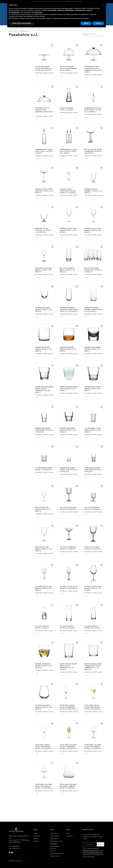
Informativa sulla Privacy (90, 851)
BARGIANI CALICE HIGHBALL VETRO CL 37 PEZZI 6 (93, 191)
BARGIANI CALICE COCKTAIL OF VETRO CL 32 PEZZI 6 (43, 230)
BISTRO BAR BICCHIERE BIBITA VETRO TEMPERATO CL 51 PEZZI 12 (68, 667)
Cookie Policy (55, 856)
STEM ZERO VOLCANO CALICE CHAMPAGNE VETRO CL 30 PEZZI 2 (68, 747)
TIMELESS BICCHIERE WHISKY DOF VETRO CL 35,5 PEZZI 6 (69, 470)
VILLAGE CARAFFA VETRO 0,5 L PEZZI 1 (67, 627)
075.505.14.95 (15, 846)
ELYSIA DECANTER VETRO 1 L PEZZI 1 (67, 109)
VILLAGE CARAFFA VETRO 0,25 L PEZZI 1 (93, 627)
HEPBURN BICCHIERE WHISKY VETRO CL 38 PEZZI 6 (43, 310)
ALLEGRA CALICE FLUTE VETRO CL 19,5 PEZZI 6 (69, 587)
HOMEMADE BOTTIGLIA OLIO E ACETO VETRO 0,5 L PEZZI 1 (68, 151)
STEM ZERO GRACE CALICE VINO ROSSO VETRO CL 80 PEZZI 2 (43, 747)
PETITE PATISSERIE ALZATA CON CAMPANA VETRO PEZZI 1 (68, 68)
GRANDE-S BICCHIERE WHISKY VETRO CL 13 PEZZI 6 (92, 349)
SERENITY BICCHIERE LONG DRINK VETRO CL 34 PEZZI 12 (44, 430)
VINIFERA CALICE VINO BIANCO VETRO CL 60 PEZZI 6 (43, 270)
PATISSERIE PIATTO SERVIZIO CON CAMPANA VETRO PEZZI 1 (44, 111)
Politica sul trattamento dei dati (93, 853)
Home (35, 833)
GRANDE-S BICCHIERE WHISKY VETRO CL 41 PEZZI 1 (92, 389)
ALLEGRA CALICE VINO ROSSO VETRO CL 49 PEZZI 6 (93, 588)
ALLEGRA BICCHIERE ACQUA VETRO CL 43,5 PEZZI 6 (44, 707)
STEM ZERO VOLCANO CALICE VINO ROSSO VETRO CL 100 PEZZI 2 (44, 786)
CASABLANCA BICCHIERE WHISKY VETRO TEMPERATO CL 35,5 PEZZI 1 (44, 390)
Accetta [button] (98, 23)
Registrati (54, 839)
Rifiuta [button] (86, 23)
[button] (103, 5)
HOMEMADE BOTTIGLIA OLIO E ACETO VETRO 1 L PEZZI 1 (44, 151)
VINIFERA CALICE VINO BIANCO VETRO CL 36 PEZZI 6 (93, 230)
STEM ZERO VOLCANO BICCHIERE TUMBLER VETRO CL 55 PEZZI (68, 786)
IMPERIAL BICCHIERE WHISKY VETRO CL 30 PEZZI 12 (43, 666)
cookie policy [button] (39, 12)
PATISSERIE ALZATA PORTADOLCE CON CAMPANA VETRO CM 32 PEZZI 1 (93, 69)
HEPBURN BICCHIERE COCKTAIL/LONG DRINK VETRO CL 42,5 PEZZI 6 (69, 310)
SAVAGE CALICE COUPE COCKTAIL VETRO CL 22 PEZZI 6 (44, 191)
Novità (36, 839)
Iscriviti (100, 844)
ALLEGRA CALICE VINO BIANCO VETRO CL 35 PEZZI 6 (44, 588)
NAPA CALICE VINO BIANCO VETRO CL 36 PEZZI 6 (43, 549)
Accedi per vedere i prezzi (44, 73)
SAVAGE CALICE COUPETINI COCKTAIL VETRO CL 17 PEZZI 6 (68, 191)
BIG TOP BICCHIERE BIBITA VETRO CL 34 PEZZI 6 (67, 270)
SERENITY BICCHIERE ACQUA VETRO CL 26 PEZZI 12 (68, 430)
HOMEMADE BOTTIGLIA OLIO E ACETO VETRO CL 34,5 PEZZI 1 (93, 110)
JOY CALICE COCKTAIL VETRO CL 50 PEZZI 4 (68, 508)
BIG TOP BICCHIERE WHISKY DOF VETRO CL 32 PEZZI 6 (93, 270)
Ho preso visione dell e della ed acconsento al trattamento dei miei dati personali (93, 853)
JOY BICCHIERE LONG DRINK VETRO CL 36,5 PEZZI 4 (93, 430)
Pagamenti (54, 844)
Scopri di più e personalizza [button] (22, 23)
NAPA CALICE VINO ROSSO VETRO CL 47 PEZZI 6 (43, 509)
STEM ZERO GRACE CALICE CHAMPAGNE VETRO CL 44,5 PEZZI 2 (69, 707)
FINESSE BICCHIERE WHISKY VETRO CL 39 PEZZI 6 (43, 349)
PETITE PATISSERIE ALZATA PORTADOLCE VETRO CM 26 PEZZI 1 (43, 68)
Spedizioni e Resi (56, 841)
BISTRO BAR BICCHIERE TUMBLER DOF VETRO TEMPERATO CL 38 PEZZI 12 (93, 667)
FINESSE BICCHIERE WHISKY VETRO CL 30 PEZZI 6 (68, 349)
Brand (36, 841)
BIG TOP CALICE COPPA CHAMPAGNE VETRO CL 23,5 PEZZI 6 (93, 151)
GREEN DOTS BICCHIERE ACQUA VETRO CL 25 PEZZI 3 (69, 389)
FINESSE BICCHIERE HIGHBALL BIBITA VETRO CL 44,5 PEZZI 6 (93, 310)
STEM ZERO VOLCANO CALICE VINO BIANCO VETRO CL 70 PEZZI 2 (93, 747)
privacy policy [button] (68, 8)
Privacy (53, 851)
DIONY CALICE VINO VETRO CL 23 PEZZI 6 (93, 548)
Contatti (70, 836)
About (69, 833)
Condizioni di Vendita (55, 847)
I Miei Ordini (54, 836)
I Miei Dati (54, 833)
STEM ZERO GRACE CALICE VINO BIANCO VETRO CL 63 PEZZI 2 (93, 707)
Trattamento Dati (57, 854)
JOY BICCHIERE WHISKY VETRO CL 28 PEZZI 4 (44, 469)
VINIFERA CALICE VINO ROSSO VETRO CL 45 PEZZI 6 (68, 230)
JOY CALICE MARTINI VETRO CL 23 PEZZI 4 (68, 548)
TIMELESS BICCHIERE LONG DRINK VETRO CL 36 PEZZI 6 (93, 470)
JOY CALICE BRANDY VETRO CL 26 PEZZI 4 (93, 508)
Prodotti (37, 836)
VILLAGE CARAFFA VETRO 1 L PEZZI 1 (42, 627)
